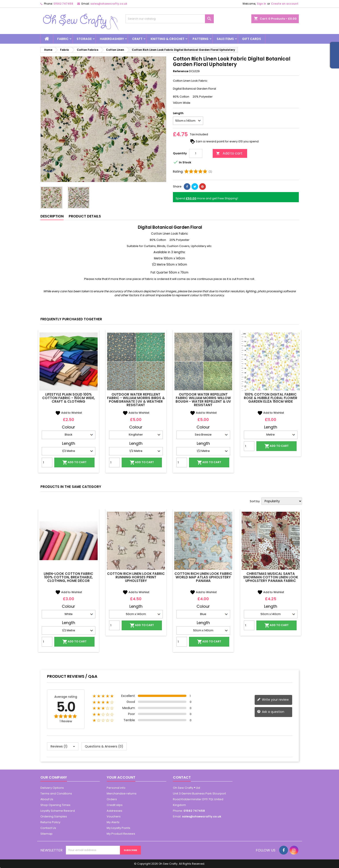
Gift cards (252, 39)
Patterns (201, 39)
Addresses (115, 811)
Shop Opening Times (55, 805)
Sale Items (225, 39)
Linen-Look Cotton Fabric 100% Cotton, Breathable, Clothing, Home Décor (68, 577)
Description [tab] (52, 216)
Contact (182, 777)
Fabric (63, 39)
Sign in (261, 4)
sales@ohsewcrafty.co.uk (109, 4)
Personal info (116, 788)
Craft (137, 39)
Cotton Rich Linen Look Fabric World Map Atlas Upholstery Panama (203, 577)
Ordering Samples (54, 816)
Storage (84, 39)
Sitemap (46, 834)
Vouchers (114, 816)
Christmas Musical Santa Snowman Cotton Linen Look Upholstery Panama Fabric (271, 577)
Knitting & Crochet (168, 39)
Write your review (273, 700)
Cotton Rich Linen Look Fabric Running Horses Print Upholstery (136, 577)
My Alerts (113, 822)
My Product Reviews (121, 834)
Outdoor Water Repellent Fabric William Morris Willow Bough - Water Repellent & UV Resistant (203, 400)
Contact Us (48, 828)
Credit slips (115, 805)
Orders (112, 799)
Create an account (285, 4)
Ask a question (271, 712)
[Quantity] (196, 153)
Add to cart (229, 153)
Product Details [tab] (85, 216)
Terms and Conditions (56, 793)
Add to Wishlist (69, 413)
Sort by (255, 501)
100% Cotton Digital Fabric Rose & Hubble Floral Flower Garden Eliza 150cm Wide (271, 398)
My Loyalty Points (118, 828)
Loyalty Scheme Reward (58, 811)
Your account (121, 777)
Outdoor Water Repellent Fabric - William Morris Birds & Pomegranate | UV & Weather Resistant (136, 400)
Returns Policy (50, 822)
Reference (181, 71)
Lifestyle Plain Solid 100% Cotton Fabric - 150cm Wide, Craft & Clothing (69, 398)
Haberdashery (112, 39)
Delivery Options (52, 788)
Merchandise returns (122, 793)
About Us (47, 799)
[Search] (170, 19)
